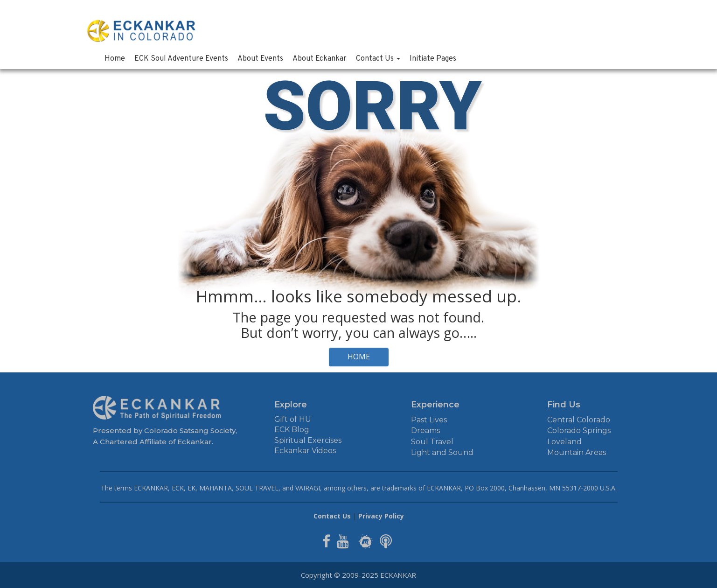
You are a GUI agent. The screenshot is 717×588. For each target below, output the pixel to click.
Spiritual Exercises (308, 440)
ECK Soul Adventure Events (181, 59)
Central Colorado (579, 420)
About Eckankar (320, 59)
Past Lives (429, 420)
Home (115, 59)
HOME (359, 357)
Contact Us (378, 59)
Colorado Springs (579, 430)
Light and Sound (442, 452)
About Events (260, 59)
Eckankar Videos (305, 451)
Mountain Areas (577, 452)
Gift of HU (293, 419)
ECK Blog (292, 430)
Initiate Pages (433, 59)
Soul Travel (432, 442)
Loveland (564, 442)
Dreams (425, 430)
